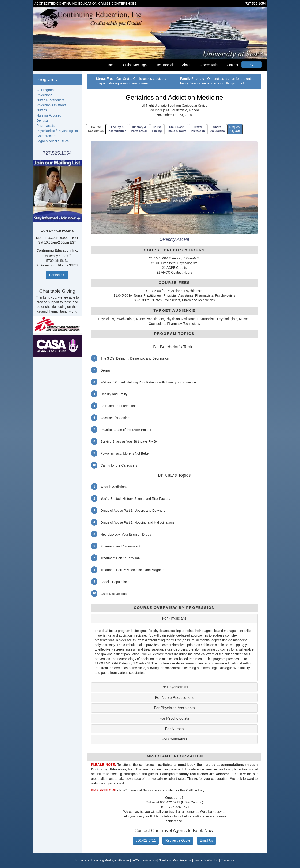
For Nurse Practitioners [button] (174, 698)
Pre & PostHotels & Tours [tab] (176, 129)
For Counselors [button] (174, 739)
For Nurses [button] (174, 729)
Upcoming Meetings (104, 860)
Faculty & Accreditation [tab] (117, 129)
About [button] (187, 65)
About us (124, 860)
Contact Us (57, 275)
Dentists (43, 120)
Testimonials (166, 65)
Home (111, 65)
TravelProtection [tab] (198, 129)
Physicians (44, 95)
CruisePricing (157, 129)
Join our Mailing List (206, 860)
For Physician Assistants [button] (174, 708)
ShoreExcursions (217, 129)
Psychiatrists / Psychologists (57, 131)
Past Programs (182, 860)
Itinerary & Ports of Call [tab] (139, 129)
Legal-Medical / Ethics (53, 141)
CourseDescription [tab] (96, 129)
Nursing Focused (49, 115)
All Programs (46, 90)
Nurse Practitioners (51, 100)
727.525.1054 (57, 153)
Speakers (165, 860)
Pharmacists (46, 126)
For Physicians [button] (174, 618)
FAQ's (135, 860)
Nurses (42, 110)
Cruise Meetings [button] (136, 65)
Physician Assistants (51, 105)
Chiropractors (46, 136)
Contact (232, 65)
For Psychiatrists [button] (174, 687)
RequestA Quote (235, 129)
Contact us (227, 860)
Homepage (82, 860)
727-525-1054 (256, 4)
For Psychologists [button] (174, 718)
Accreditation (210, 65)
